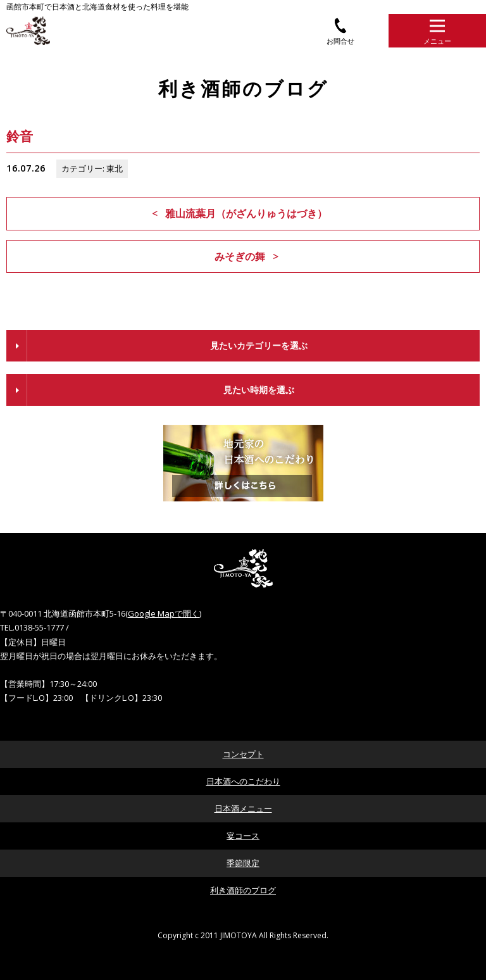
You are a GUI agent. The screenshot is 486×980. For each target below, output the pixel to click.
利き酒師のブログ (243, 890)
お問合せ (340, 31)
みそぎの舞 (240, 256)
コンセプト (243, 754)
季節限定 (243, 863)
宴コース (243, 836)
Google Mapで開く (164, 613)
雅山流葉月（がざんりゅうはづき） (246, 213)
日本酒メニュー (243, 808)
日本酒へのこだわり (243, 781)
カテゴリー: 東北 (92, 168)
